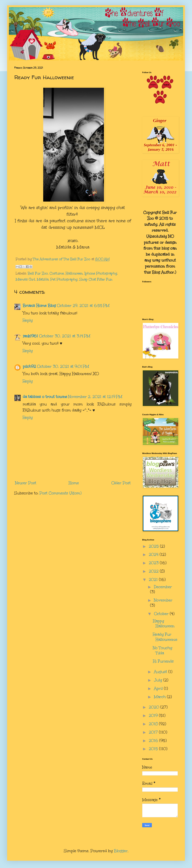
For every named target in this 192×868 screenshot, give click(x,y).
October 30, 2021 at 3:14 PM (65, 336)
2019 (154, 715)
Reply (28, 320)
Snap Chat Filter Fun (96, 279)
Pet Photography (64, 279)
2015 (154, 749)
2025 (154, 546)
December (163, 587)
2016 (154, 741)
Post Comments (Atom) (60, 493)
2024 (154, 554)
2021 (154, 580)
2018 (154, 724)
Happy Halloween (164, 624)
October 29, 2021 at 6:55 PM (83, 306)
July (159, 680)
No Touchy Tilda (163, 650)
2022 (154, 571)
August (161, 672)
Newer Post (26, 483)
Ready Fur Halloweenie (165, 637)
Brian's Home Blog (39, 306)
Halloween (74, 273)
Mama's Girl (25, 279)
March (160, 697)
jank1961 (30, 336)
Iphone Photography (101, 273)
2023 (154, 563)
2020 (155, 707)
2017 (154, 732)
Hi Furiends (163, 661)
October (162, 614)
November (163, 600)
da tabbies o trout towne (45, 397)
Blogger (121, 851)
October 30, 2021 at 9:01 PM (63, 366)
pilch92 (29, 366)
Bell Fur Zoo (38, 273)
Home (74, 483)
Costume (57, 273)
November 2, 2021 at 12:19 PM (95, 397)
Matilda (43, 279)
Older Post (121, 483)
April (159, 688)
